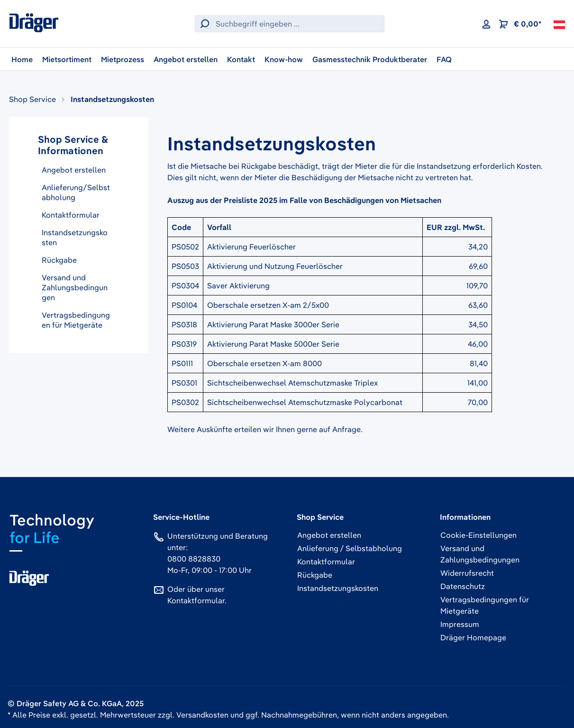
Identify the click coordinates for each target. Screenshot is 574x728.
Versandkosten (202, 715)
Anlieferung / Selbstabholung (350, 548)
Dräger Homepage (473, 637)
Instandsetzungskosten (75, 237)
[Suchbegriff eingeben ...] (298, 24)
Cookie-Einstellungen (478, 535)
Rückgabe (59, 260)
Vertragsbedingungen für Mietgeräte (76, 320)
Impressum (460, 624)
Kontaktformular (71, 215)
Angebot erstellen (74, 170)
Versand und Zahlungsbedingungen (75, 287)
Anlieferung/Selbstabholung (76, 192)
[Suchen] (203, 24)
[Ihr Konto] (486, 24)
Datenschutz (463, 586)
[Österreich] (559, 24)
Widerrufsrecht (467, 573)
